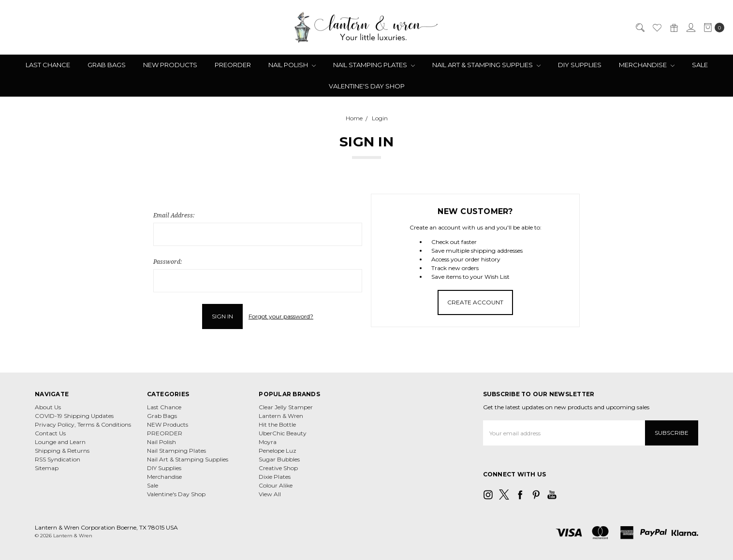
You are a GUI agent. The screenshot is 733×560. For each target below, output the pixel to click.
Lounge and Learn (60, 442)
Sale (700, 65)
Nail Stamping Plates (374, 65)
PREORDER (233, 65)
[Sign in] (690, 28)
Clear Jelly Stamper (286, 407)
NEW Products (170, 65)
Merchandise (647, 65)
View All (270, 494)
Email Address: (174, 215)
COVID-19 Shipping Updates (74, 416)
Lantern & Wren (281, 416)
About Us (48, 407)
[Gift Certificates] (674, 28)
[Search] (640, 28)
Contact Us (50, 433)
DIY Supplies (580, 65)
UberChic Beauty (283, 433)
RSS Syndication (58, 459)
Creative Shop (278, 468)
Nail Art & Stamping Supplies (486, 65)
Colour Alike (276, 485)
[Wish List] (657, 28)
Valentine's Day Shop (367, 86)
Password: (168, 262)
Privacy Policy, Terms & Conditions (83, 424)
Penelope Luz (278, 451)
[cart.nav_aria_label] (712, 28)
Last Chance (48, 65)
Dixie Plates (275, 477)
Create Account (475, 302)
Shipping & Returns (62, 451)
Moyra (268, 442)
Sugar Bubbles (279, 459)
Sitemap (47, 468)
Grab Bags (107, 65)
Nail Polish (292, 65)
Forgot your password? (281, 316)
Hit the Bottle (277, 424)
